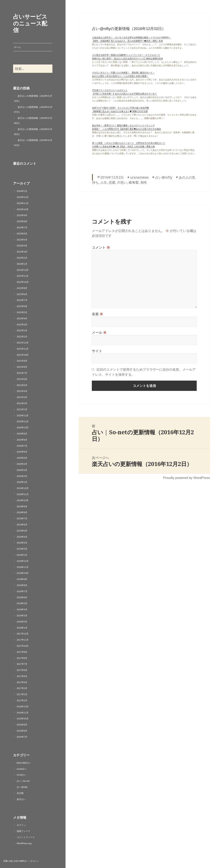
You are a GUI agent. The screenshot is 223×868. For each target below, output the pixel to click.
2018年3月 (22, 616)
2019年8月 (22, 512)
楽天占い (21, 799)
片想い (122, 182)
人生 (104, 182)
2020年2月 (22, 476)
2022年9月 (22, 288)
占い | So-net (23, 781)
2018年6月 (22, 597)
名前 (97, 314)
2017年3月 (22, 688)
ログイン (21, 825)
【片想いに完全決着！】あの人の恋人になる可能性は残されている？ (124, 94)
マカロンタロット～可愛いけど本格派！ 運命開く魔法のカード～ (123, 73)
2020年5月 (22, 458)
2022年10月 (23, 282)
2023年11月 (23, 203)
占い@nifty (22, 787)
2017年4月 (22, 682)
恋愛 (112, 182)
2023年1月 (22, 264)
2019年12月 (23, 488)
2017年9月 (22, 652)
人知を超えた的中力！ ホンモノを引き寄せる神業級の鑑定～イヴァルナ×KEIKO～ (131, 37)
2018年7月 (22, 591)
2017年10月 (23, 646)
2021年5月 (22, 385)
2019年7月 (22, 519)
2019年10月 (23, 500)
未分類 (20, 793)
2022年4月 (22, 318)
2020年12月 (23, 416)
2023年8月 (22, 221)
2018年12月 (23, 561)
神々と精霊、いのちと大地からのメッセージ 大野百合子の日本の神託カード (129, 143)
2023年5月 (22, 240)
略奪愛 (134, 182)
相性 (144, 182)
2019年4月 (22, 537)
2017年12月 (23, 634)
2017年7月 (22, 664)
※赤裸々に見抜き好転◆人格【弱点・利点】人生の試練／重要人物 (123, 147)
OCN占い (21, 775)
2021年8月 (22, 367)
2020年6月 (22, 452)
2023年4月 (22, 246)
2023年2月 (22, 258)
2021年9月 (22, 361)
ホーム (17, 47)
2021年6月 (22, 379)
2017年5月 (22, 676)
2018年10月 (23, 573)
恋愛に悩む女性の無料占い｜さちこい (21, 861)
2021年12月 (23, 343)
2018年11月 (23, 567)
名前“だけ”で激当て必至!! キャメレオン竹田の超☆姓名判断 (120, 108)
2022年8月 (22, 294)
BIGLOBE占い (24, 763)
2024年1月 (22, 191)
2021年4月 (22, 391)
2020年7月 (22, 446)
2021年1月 (22, 409)
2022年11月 (23, 276)
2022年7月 (22, 300)
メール (99, 332)
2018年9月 (22, 579)
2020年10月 (23, 428)
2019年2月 (22, 549)
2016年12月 (23, 707)
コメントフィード (26, 837)
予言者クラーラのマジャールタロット (110, 90)
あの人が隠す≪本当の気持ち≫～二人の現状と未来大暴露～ (120, 76)
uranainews (139, 177)
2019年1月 (22, 555)
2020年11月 (23, 421)
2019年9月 (22, 506)
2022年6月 (22, 306)
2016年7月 (22, 737)
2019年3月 (22, 543)
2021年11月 (23, 349)
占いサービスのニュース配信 (30, 23)
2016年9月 (22, 725)
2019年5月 (22, 531)
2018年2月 (22, 622)
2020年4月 (22, 464)
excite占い (22, 769)
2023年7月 (22, 227)
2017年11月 (23, 640)
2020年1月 (22, 482)
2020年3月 (22, 470)
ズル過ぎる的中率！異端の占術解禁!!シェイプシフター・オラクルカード (126, 55)
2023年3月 (22, 252)
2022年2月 (22, 330)
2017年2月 (22, 694)
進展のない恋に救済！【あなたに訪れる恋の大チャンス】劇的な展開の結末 (128, 59)
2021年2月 (22, 403)
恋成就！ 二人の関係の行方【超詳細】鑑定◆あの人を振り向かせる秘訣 (126, 129)
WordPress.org (24, 843)
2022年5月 (22, 312)
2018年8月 (22, 585)
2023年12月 (23, 197)
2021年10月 (23, 355)
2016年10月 (23, 719)
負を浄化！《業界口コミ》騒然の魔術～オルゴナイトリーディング (123, 125)
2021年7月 (22, 373)
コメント (101, 247)
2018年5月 (22, 603)
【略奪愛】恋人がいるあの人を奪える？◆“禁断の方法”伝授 (120, 111)
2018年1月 (22, 628)
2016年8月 (22, 731)
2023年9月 (22, 215)
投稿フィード (24, 831)
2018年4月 (22, 609)
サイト (97, 351)
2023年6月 (22, 234)
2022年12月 (23, 270)
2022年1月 (22, 337)
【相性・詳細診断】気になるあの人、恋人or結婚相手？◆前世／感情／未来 (127, 41)
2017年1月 (22, 700)
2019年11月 (23, 494)
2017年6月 (22, 670)
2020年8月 (22, 440)
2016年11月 (23, 713)
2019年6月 (22, 525)
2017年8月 (22, 658)
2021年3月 (22, 397)
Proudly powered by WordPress (186, 478)
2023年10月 (23, 209)
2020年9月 (22, 434)
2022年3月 (22, 325)
